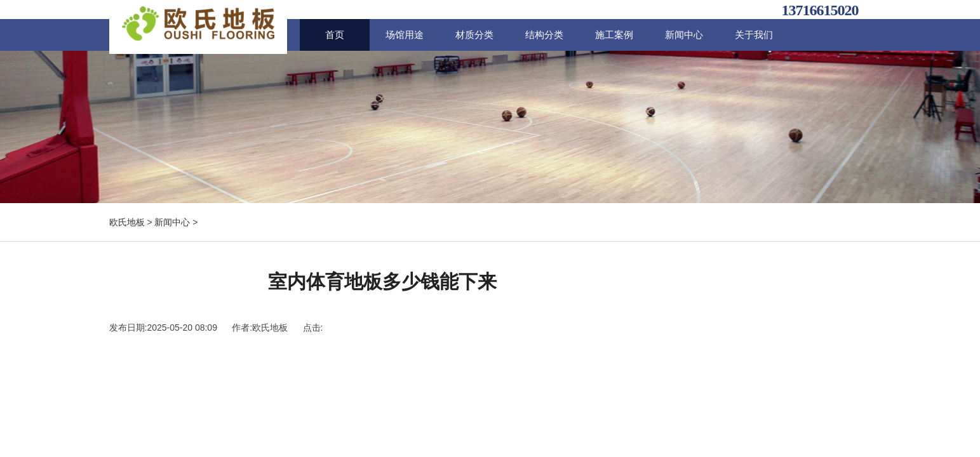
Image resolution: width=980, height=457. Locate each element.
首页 (335, 35)
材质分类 (474, 35)
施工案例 (614, 35)
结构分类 (544, 35)
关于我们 (754, 35)
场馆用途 (405, 35)
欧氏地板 (127, 222)
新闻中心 (684, 35)
